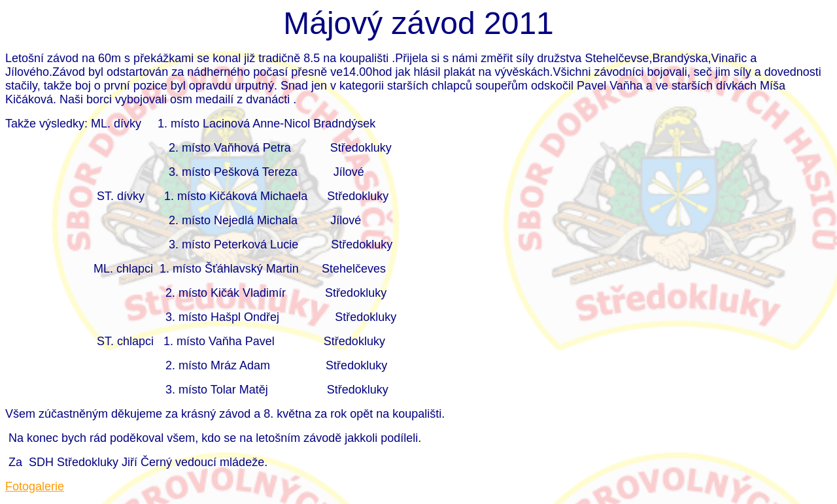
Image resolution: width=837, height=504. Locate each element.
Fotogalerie (35, 486)
